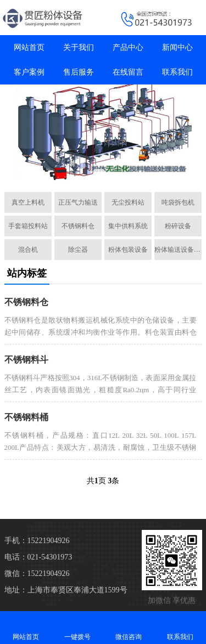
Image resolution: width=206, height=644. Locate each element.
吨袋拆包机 (178, 202)
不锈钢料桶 (26, 417)
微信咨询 (129, 627)
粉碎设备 (178, 226)
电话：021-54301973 (38, 557)
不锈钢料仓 (78, 226)
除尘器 (78, 250)
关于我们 (79, 47)
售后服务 (79, 72)
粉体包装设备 (128, 250)
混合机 (28, 250)
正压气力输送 (78, 202)
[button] (99, 171)
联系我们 (177, 72)
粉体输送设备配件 (178, 250)
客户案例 (29, 72)
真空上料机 (28, 202)
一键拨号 (77, 627)
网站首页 (29, 47)
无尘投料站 (128, 202)
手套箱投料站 (28, 226)
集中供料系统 (128, 226)
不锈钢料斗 (26, 360)
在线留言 (128, 72)
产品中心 (128, 47)
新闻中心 (177, 47)
